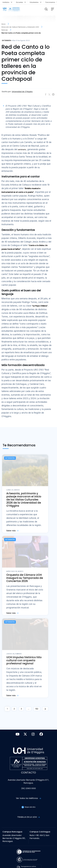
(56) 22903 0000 (28, 788)
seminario (22, 150)
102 (37, 709)
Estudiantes (36, 2)
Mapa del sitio (28, 807)
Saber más (12, 531)
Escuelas (21, 2)
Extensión (6, 40)
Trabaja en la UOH (28, 817)
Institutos (7, 2)
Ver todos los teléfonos (28, 798)
